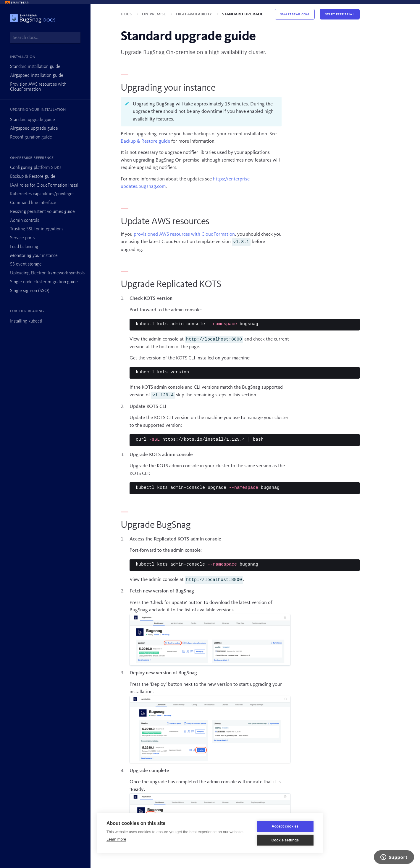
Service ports (22, 238)
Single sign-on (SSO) (30, 291)
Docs (127, 14)
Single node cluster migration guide (44, 282)
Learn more (116, 839)
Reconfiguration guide (31, 137)
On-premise (155, 14)
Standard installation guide (35, 67)
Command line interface (33, 203)
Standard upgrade (243, 14)
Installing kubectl (26, 321)
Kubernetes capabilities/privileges (42, 194)
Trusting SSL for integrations (37, 229)
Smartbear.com (295, 14)
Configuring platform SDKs (36, 168)
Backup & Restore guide (33, 177)
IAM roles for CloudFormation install (45, 185)
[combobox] (45, 38)
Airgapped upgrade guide (34, 128)
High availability (194, 14)
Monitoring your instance (34, 256)
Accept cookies (285, 826)
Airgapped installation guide (37, 76)
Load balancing (24, 247)
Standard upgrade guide (33, 120)
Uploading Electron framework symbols (47, 273)
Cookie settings (285, 840)
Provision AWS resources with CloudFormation (38, 87)
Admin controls (25, 221)
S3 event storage (26, 264)
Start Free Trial (340, 14)
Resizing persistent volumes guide (42, 212)
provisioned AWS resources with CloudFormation (184, 234)
